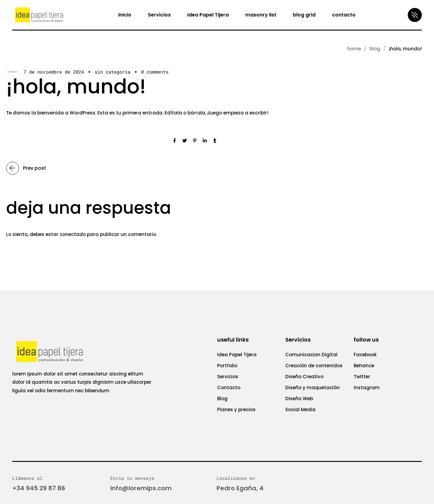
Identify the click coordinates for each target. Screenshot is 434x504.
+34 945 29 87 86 (39, 488)
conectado (73, 234)
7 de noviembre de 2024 (54, 72)
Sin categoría (113, 72)
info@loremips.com (141, 488)
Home (354, 49)
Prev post (26, 168)
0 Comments (155, 72)
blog (375, 49)
